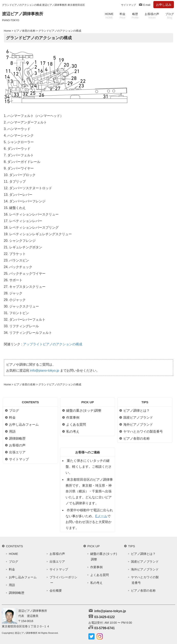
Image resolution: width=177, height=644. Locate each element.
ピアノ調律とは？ (137, 411)
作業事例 (73, 418)
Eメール (101, 516)
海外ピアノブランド (138, 425)
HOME (109, 16)
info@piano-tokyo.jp (45, 370)
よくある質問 (76, 425)
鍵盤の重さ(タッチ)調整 (84, 411)
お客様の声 (152, 16)
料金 (123, 16)
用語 (12, 431)
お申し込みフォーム (24, 425)
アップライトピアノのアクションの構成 (53, 344)
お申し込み (164, 5)
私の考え (73, 431)
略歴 (135, 16)
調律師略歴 (17, 438)
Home (8, 31)
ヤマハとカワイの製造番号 (143, 431)
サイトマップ (128, 5)
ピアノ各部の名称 (25, 31)
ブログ (170, 16)
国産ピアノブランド (138, 418)
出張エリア (17, 452)
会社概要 (56, 590)
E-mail (147, 5)
